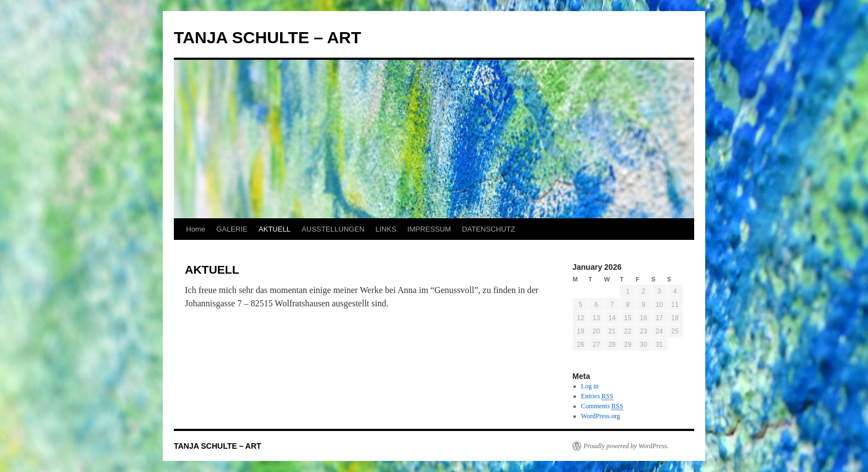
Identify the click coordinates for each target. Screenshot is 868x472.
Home (196, 229)
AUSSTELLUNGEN (333, 229)
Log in (590, 386)
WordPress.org (601, 416)
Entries (597, 396)
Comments (602, 406)
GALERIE (232, 229)
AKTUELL (275, 229)
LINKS (386, 229)
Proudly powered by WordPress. (626, 446)
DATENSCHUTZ (489, 229)
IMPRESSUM (429, 229)
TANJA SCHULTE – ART (267, 37)
